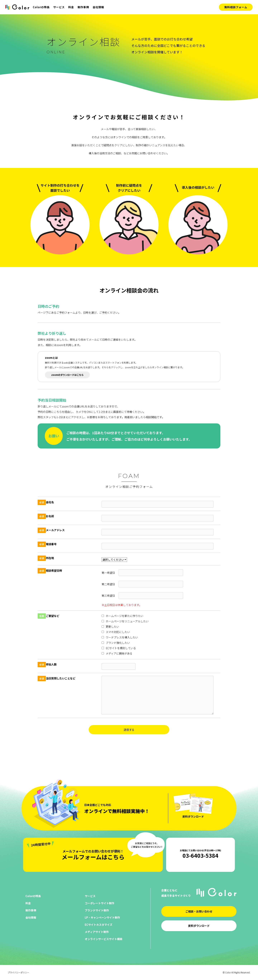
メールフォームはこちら (93, 853)
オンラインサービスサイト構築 (104, 939)
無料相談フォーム (236, 7)
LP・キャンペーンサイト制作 (102, 917)
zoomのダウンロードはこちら (67, 375)
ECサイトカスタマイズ (99, 925)
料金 (71, 7)
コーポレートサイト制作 (100, 903)
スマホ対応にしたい (116, 632)
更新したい (110, 627)
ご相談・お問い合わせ (199, 911)
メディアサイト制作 (97, 932)
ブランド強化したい (116, 643)
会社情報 (98, 7)
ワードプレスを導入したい (120, 637)
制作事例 (83, 7)
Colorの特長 (41, 7)
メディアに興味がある (117, 653)
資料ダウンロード (199, 926)
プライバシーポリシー (18, 972)
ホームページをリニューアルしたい (125, 621)
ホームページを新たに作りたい (122, 616)
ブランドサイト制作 (97, 910)
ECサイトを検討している (119, 648)
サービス (59, 7)
